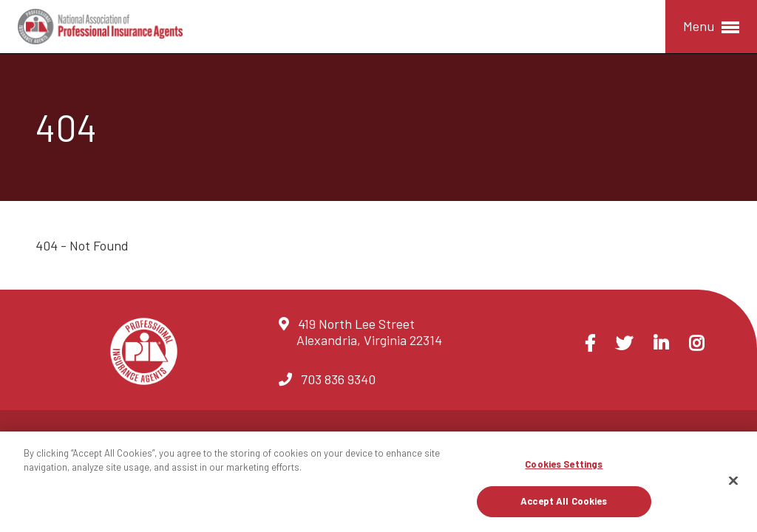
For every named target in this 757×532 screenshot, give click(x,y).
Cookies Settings (564, 464)
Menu (711, 27)
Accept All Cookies (564, 501)
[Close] (733, 480)
